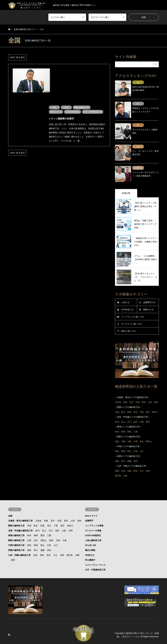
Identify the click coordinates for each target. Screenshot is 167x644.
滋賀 (51, 533)
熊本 (49, 548)
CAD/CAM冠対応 (93, 528)
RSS (9, 628)
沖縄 (77, 548)
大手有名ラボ (127, 303)
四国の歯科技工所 (16, 543)
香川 (36, 543)
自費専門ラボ (149, 295)
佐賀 (35, 548)
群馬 (43, 519)
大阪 (65, 533)
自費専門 (89, 514)
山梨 (64, 523)
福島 (79, 514)
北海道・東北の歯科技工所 (20, 514)
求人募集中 (90, 553)
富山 (44, 523)
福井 (57, 523)
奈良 (36, 533)
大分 (55, 548)
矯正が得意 (90, 543)
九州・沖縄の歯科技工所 (19, 548)
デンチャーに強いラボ (131, 317)
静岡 (36, 528)
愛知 (43, 528)
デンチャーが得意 (93, 523)
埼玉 (49, 519)
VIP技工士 (90, 548)
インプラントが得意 (94, 519)
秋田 (66, 514)
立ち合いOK (91, 538)
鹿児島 (70, 548)
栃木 (36, 519)
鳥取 (29, 538)
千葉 (56, 519)
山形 (73, 514)
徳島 (29, 543)
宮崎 (62, 548)
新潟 (37, 523)
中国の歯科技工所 (16, 538)
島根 (36, 538)
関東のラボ (148, 303)
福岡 (13, 553)
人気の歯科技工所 (93, 533)
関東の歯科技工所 (16, 519)
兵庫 (29, 533)
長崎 (42, 548)
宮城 (59, 514)
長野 (71, 523)
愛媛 (43, 543)
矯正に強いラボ (128, 324)
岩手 (53, 514)
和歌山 (44, 533)
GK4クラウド (91, 509)
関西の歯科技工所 (16, 533)
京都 (58, 533)
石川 (51, 523)
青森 (46, 514)
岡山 (43, 538)
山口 (56, 538)
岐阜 (29, 528)
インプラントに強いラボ (133, 310)
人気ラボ (125, 295)
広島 (49, 538)
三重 (49, 528)
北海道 (38, 514)
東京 (63, 519)
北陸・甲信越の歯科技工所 (20, 523)
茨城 (29, 519)
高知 (49, 543)
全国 (10, 509)
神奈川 (70, 519)
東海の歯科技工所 (16, 528)
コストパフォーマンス (95, 558)
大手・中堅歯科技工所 (95, 563)
